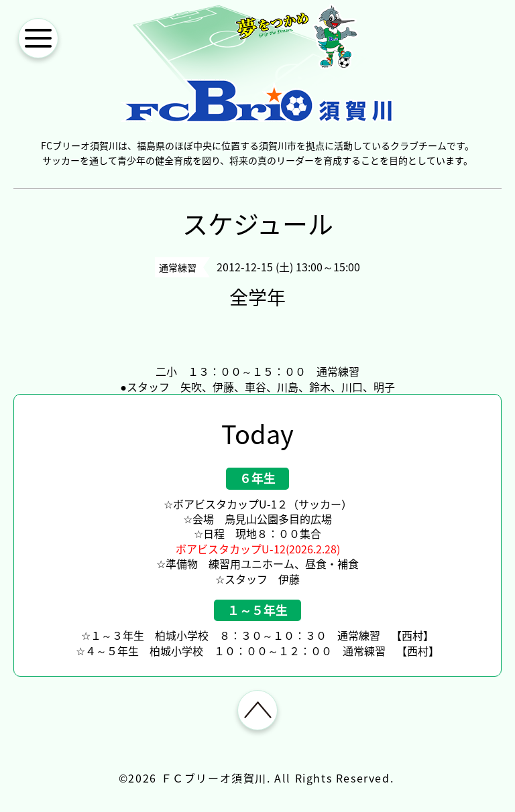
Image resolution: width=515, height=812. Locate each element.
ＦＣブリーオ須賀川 (214, 778)
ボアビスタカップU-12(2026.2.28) (258, 549)
